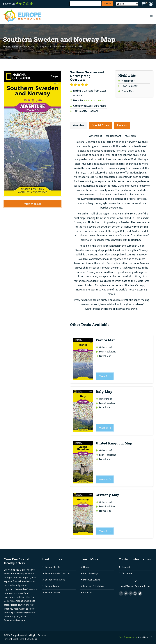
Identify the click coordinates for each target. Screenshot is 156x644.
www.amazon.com (95, 101)
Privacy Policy (10, 639)
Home (86, 567)
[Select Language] (127, 4)
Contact (126, 567)
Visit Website (33, 204)
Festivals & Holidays (94, 586)
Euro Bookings (91, 574)
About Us (88, 593)
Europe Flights (53, 567)
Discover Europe (92, 580)
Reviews (122, 126)
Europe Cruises (53, 593)
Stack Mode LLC (144, 637)
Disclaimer (127, 574)
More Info (105, 376)
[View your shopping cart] (144, 4)
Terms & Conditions (28, 639)
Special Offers (101, 126)
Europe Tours (52, 586)
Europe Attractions (55, 580)
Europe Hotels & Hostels (58, 574)
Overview (79, 126)
